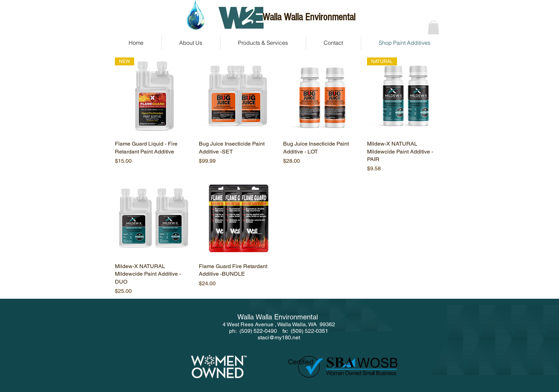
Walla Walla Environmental (309, 17)
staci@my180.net (279, 337)
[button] (433, 27)
